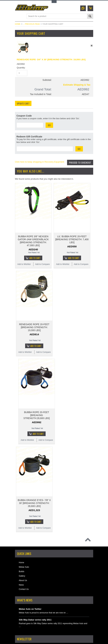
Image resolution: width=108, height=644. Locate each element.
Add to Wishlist (24, 254)
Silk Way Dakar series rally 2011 (35, 570)
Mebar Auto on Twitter (30, 559)
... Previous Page (31, 24)
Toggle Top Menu (54, 2)
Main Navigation (18, 16)
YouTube (32, 633)
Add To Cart (35, 248)
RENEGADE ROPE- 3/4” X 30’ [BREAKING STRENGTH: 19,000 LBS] (51, 60)
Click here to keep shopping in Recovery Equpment (40, 162)
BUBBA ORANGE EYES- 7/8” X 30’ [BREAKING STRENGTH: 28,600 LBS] (34, 453)
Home (18, 24)
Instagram (26, 633)
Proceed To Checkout (79, 166)
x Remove (92, 46)
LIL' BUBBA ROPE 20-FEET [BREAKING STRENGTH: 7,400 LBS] (72, 229)
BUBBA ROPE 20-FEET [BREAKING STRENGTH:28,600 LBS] (37, 378)
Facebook (21, 633)
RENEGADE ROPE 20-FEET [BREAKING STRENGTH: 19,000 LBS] (34, 304)
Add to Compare (42, 254)
